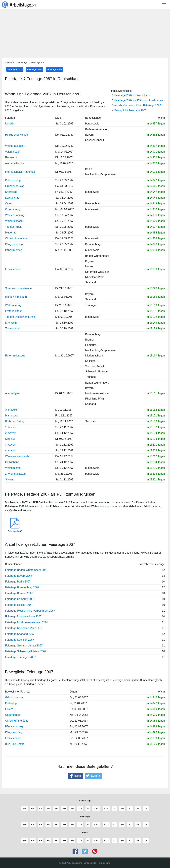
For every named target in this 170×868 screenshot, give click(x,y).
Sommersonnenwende (18, 288)
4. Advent (11, 450)
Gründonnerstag (15, 186)
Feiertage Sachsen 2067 (20, 640)
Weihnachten (13, 468)
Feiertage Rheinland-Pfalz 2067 (24, 628)
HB (56, 809)
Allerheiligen (12, 393)
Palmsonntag (13, 180)
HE (72, 809)
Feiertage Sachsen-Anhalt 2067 (24, 646)
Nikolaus (10, 439)
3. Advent (11, 445)
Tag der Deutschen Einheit (21, 317)
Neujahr (10, 124)
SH (138, 809)
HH (64, 809)
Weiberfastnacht (15, 146)
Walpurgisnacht (14, 221)
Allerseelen (12, 410)
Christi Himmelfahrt (16, 238)
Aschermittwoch (15, 163)
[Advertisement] (85, 35)
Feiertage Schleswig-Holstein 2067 (26, 651)
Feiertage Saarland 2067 (20, 634)
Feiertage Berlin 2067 (18, 582)
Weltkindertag (13, 305)
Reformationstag (15, 356)
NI (88, 809)
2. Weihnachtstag (15, 474)
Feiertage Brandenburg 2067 (22, 587)
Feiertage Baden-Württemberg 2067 (26, 570)
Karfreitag (11, 192)
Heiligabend (12, 462)
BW (24, 809)
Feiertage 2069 (54, 69)
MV (80, 809)
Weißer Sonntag (15, 215)
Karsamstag (12, 198)
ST (130, 809)
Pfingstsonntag (14, 244)
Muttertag (11, 233)
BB (48, 809)
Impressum (104, 863)
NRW (96, 809)
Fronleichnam (13, 269)
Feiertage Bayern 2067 (19, 576)
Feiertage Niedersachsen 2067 (23, 616)
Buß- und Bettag (15, 421)
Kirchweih (11, 323)
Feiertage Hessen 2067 (19, 605)
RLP (106, 809)
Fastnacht (11, 157)
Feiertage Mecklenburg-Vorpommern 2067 (30, 611)
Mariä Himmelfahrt (16, 297)
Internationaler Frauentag (20, 172)
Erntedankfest (13, 311)
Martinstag (11, 416)
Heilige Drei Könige (17, 135)
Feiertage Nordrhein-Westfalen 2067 (27, 622)
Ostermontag (13, 209)
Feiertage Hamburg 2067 (20, 599)
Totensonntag (13, 328)
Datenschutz (90, 863)
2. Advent (11, 433)
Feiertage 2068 (35, 69)
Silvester (10, 480)
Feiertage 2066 (15, 69)
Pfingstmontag (14, 250)
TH (146, 809)
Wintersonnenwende (17, 456)
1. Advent (11, 427)
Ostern (9, 203)
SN (122, 809)
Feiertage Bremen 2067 (19, 593)
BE (40, 809)
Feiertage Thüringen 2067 (20, 657)
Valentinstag (12, 152)
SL (114, 809)
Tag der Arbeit (13, 227)
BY (33, 809)
